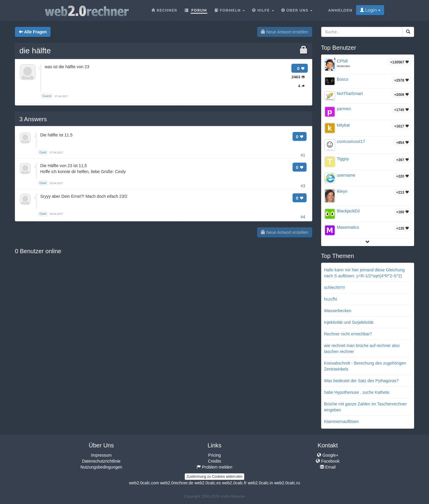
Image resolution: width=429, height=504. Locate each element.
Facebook (328, 461)
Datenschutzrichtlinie (101, 461)
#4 (303, 217)
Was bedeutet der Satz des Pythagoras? (362, 381)
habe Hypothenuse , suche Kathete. (357, 392)
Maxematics (348, 227)
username (346, 175)
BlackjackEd (348, 211)
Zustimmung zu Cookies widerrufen (214, 477)
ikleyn (342, 191)
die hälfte (35, 51)
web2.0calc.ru (287, 483)
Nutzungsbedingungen (101, 467)
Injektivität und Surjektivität (349, 322)
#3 (303, 186)
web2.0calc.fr (234, 483)
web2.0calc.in (261, 483)
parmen (344, 109)
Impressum (101, 455)
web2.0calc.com (144, 483)
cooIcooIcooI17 (351, 141)
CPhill (342, 61)
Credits (214, 461)
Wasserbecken (338, 311)
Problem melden (214, 467)
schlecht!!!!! (335, 287)
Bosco (343, 79)
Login (370, 10)
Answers (33, 119)
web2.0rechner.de (177, 483)
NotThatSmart (350, 94)
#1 (303, 155)
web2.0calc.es (208, 483)
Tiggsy (343, 159)
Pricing (215, 455)
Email (328, 467)
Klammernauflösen (342, 421)
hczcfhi (331, 299)
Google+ (328, 455)
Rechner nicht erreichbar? (348, 334)
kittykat (343, 125)
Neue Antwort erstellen (285, 32)
